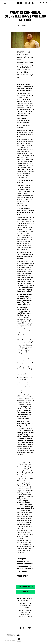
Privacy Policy (26, 613)
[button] (41, 3)
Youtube (30, 628)
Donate (25, 592)
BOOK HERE (22, 576)
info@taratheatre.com (26, 600)
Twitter (24, 628)
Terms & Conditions (26, 611)
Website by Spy (26, 615)
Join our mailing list (25, 587)
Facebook (27, 628)
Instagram (21, 628)
